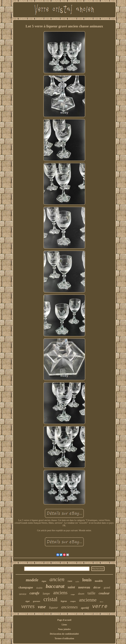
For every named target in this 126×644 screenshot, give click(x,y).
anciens (60, 593)
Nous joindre (64, 629)
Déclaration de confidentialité (64, 634)
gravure (37, 601)
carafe (34, 593)
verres (28, 606)
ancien (57, 579)
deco (101, 602)
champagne (26, 587)
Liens (64, 625)
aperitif (85, 608)
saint (71, 587)
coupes (73, 601)
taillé (77, 582)
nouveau (84, 587)
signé (28, 601)
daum (81, 594)
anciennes (70, 607)
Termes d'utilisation (64, 638)
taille (92, 593)
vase (42, 607)
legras (64, 601)
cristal (51, 599)
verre (100, 606)
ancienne (88, 600)
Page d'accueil (64, 620)
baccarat (55, 586)
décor (97, 587)
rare (70, 581)
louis (87, 580)
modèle (99, 581)
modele (32, 580)
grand (107, 588)
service (23, 594)
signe (44, 581)
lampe (46, 594)
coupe (73, 594)
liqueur (54, 607)
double (39, 588)
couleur (104, 593)
